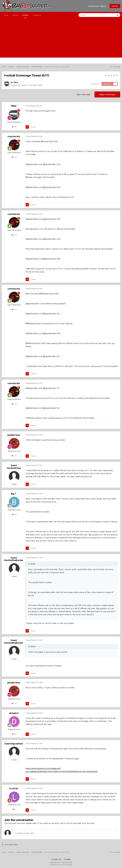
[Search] (91, 15)
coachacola (14, 136)
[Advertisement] (61, 41)
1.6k (14, 127)
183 (14, 734)
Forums (25, 16)
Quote (33, 127)
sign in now (65, 823)
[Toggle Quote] (29, 564)
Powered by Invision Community (61, 864)
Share (95, 84)
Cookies (67, 859)
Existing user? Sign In (98, 6)
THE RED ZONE (35, 85)
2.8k (14, 456)
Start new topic (84, 94)
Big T (14, 494)
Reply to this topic (107, 94)
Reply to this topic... (25, 833)
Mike (16, 82)
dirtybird (14, 713)
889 (14, 515)
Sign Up (115, 6)
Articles (15, 15)
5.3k (14, 157)
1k (14, 809)
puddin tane (14, 435)
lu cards (14, 788)
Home (6, 15)
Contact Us (37, 15)
